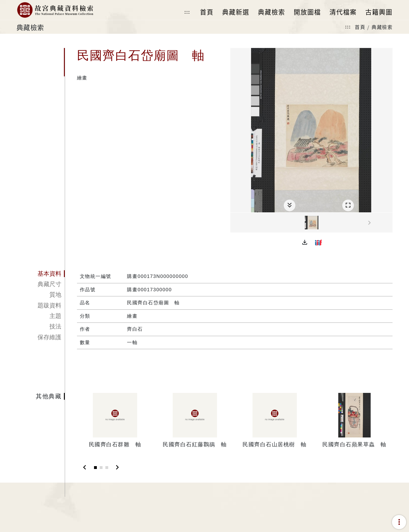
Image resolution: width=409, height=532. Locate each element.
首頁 (360, 27)
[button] (305, 242)
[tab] (41, 274)
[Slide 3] (107, 468)
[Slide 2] (101, 468)
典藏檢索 (382, 27)
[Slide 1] (95, 468)
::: (187, 12)
